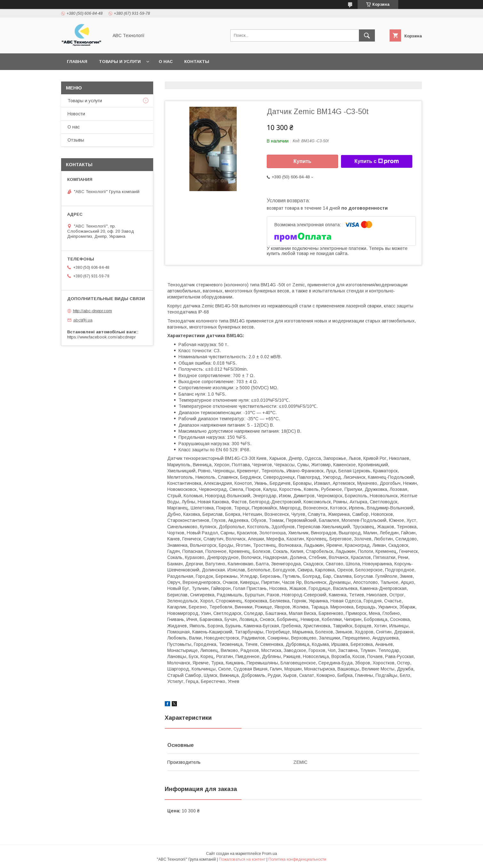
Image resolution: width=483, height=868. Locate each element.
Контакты (197, 62)
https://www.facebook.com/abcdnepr (101, 337)
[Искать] (367, 35)
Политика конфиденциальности (297, 859)
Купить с (377, 161)
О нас (166, 62)
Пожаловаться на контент (242, 859)
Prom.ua (269, 854)
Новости (76, 114)
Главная (77, 62)
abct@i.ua (83, 320)
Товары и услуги (120, 62)
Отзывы (76, 140)
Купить (303, 161)
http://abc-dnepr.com (92, 311)
